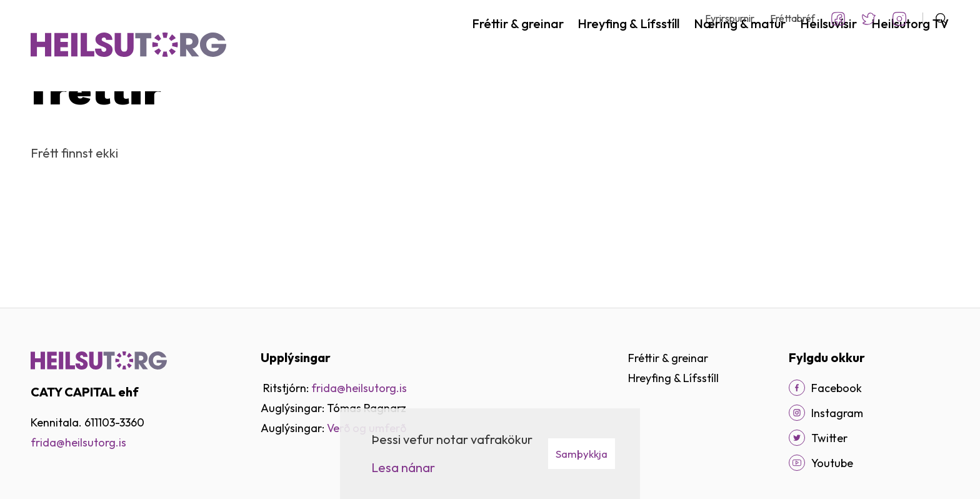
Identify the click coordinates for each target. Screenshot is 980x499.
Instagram (899, 19)
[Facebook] (797, 388)
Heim (42, 121)
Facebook (838, 19)
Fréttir (79, 121)
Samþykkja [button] (582, 454)
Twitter (869, 19)
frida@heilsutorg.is (359, 388)
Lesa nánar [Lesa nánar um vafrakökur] (403, 467)
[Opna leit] (936, 19)
